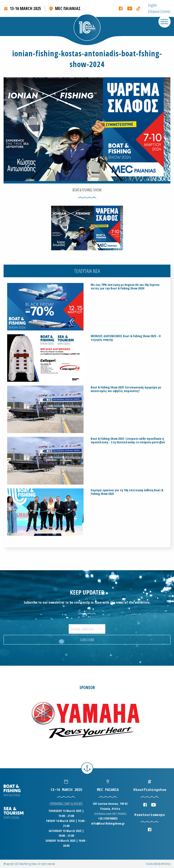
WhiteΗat (166, 864)
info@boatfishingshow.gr (108, 823)
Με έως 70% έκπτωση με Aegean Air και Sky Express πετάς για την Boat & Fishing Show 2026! (125, 287)
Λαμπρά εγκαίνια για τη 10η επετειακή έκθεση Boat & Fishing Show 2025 (127, 492)
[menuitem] (152, 5)
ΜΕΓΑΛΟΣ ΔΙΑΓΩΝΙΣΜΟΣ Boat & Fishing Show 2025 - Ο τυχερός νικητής (126, 338)
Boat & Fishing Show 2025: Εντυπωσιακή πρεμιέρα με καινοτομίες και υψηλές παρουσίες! (126, 389)
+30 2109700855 (108, 818)
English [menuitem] (152, 5)
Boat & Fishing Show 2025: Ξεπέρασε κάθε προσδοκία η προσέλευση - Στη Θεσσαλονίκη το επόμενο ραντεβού (128, 440)
